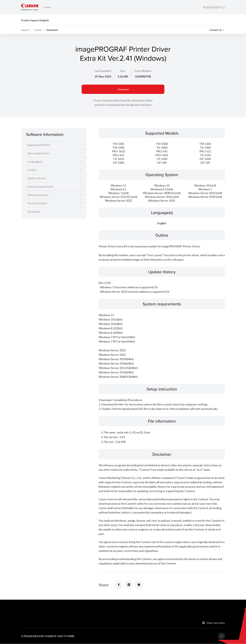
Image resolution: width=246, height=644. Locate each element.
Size (123, 71)
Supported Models (39, 145)
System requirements (41, 187)
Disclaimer (34, 212)
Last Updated (103, 71)
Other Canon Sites (216, 623)
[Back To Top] (221, 636)
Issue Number (143, 71)
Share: (104, 585)
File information (37, 203)
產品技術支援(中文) (214, 7)
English (162, 223)
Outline (32, 170)
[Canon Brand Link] (30, 7)
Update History (37, 178)
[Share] (119, 585)
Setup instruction (38, 195)
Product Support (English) (35, 20)
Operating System (38, 153)
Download (123, 89)
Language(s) (35, 162)
